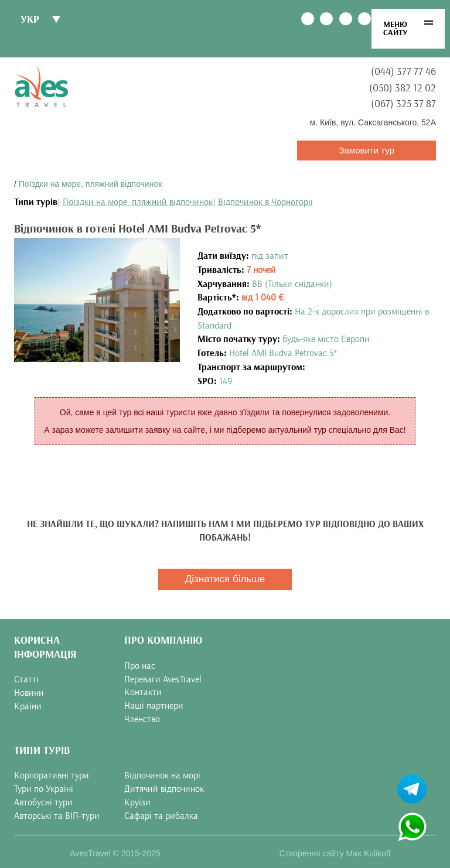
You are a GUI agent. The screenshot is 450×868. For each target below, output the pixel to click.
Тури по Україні (44, 789)
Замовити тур (367, 150)
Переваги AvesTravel (163, 679)
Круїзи (137, 802)
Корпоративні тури (52, 775)
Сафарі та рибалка (161, 816)
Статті (26, 679)
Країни (28, 706)
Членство (142, 719)
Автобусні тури (43, 802)
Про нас (140, 666)
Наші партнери (154, 706)
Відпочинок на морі (162, 775)
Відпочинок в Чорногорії (265, 202)
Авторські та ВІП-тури (57, 816)
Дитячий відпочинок (164, 789)
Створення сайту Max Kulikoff (335, 853)
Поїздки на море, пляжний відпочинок (91, 184)
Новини (29, 693)
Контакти (143, 692)
